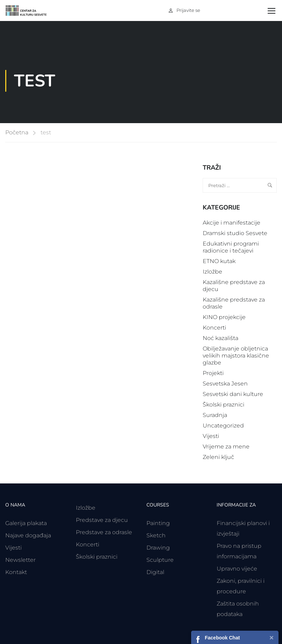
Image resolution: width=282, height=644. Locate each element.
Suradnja (215, 415)
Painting (158, 523)
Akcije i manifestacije (232, 223)
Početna (17, 132)
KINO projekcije (224, 317)
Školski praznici (223, 405)
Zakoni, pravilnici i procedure (241, 586)
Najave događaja (28, 535)
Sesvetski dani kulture (233, 394)
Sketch (156, 535)
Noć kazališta (220, 338)
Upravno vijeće (237, 569)
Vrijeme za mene (226, 447)
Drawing (158, 548)
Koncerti (214, 328)
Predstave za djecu (102, 520)
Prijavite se (188, 10)
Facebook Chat (222, 638)
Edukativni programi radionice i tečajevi (231, 247)
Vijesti (211, 436)
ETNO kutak (219, 261)
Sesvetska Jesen (225, 384)
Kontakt (16, 572)
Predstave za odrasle (104, 532)
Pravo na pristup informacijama (239, 551)
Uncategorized (223, 426)
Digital (155, 572)
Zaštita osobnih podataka (238, 609)
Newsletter (20, 560)
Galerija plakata (26, 523)
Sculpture (160, 560)
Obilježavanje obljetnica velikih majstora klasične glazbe (236, 356)
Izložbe (212, 272)
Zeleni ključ (218, 457)
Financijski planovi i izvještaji (243, 528)
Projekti (213, 373)
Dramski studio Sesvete (235, 233)
